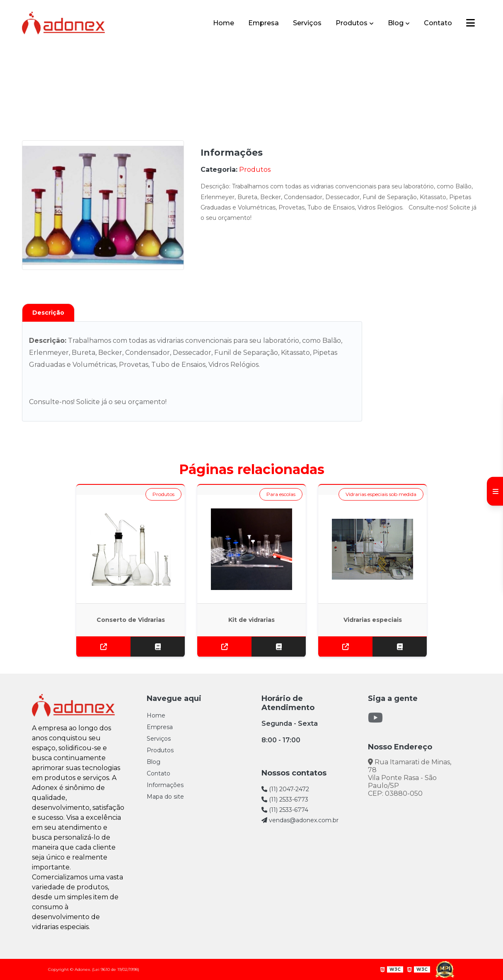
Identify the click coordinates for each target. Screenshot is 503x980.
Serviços (307, 23)
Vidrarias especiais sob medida (381, 494)
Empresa (264, 23)
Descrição (48, 313)
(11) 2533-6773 (285, 799)
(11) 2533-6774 (285, 810)
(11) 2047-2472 (285, 789)
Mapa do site (165, 797)
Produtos (352, 23)
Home (224, 23)
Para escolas (281, 494)
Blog (396, 23)
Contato (438, 23)
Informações (165, 785)
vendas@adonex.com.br (300, 820)
